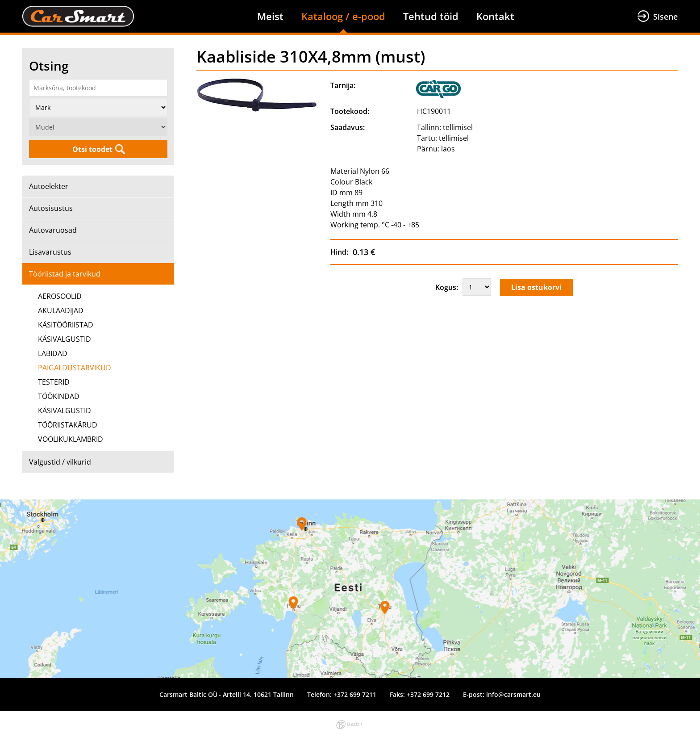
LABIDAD (53, 353)
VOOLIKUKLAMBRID (71, 439)
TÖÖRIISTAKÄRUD (68, 425)
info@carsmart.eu (513, 694)
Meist (270, 16)
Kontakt (495, 16)
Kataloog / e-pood (343, 16)
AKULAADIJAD (61, 310)
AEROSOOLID (60, 296)
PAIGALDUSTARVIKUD (75, 368)
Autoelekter (49, 186)
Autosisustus (51, 208)
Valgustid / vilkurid (60, 462)
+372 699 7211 (355, 694)
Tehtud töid (431, 16)
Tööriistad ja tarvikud (65, 274)
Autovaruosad (53, 230)
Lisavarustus (50, 252)
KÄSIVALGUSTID (65, 339)
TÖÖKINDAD (59, 396)
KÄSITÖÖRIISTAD (66, 325)
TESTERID (54, 382)
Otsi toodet (92, 149)
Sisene (665, 17)
